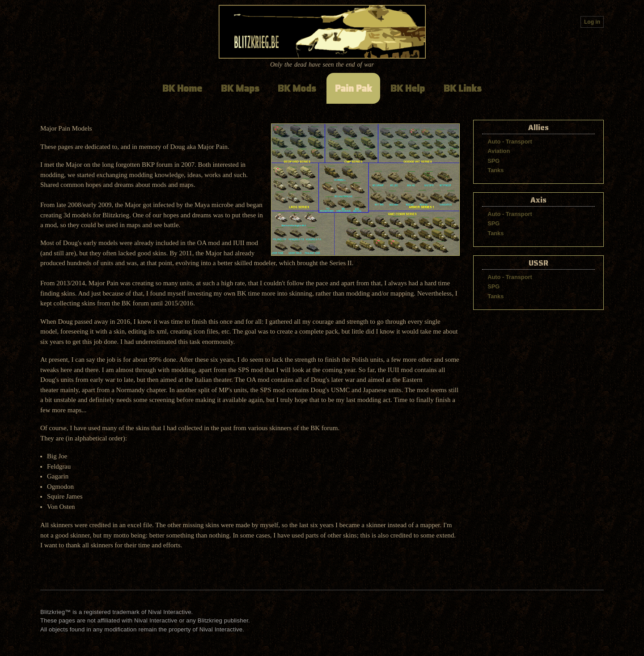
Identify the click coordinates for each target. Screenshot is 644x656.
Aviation (499, 151)
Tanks (496, 170)
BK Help (408, 88)
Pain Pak (354, 88)
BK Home (182, 88)
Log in (592, 22)
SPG (494, 161)
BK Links (463, 88)
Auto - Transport (510, 142)
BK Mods (297, 88)
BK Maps (240, 88)
